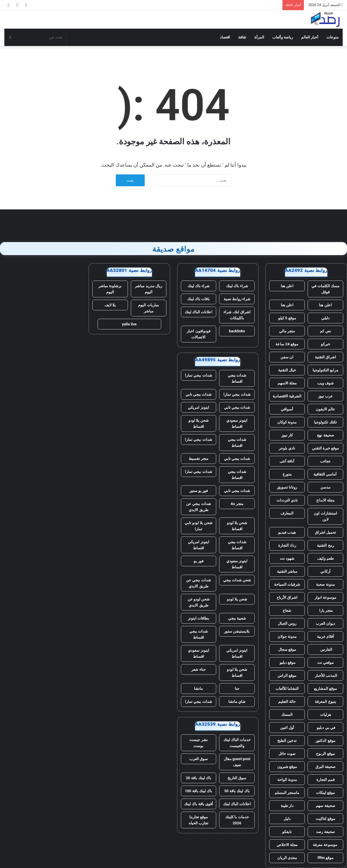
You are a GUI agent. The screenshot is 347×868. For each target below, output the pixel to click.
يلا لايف (110, 305)
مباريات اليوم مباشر (148, 308)
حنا (237, 689)
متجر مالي (287, 331)
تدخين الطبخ (287, 741)
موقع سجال (287, 649)
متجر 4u (237, 504)
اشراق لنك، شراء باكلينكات (237, 315)
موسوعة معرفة (325, 845)
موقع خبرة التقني (325, 448)
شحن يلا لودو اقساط (199, 423)
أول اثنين (287, 728)
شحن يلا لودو (237, 599)
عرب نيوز (325, 396)
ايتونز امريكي (198, 407)
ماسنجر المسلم (287, 793)
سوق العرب (199, 759)
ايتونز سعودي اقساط (237, 423)
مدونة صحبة (325, 584)
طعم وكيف (325, 558)
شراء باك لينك (237, 286)
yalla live (129, 324)
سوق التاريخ (237, 778)
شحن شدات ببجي (237, 580)
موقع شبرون (287, 767)
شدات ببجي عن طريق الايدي (198, 507)
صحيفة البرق (325, 767)
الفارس (325, 649)
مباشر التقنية (287, 571)
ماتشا (198, 689)
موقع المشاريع (325, 689)
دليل (287, 819)
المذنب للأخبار (325, 676)
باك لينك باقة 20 (199, 778)
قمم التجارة (325, 780)
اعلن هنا (287, 286)
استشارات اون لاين (325, 516)
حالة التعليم (287, 702)
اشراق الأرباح (287, 597)
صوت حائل (287, 754)
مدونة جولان (287, 636)
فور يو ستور (199, 491)
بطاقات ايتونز (199, 618)
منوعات (333, 37)
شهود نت (287, 558)
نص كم (325, 331)
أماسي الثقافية (325, 474)
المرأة (259, 37)
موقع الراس (287, 676)
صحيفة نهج (325, 435)
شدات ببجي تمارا (198, 375)
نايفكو (287, 832)
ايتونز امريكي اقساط (198, 545)
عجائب (325, 461)
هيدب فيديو (287, 532)
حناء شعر (198, 669)
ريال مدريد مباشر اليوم (148, 289)
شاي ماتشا (237, 702)
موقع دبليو (287, 662)
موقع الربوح (325, 754)
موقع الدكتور (325, 741)
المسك (287, 715)
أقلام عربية (325, 636)
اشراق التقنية (325, 357)
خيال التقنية (287, 370)
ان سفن (287, 357)
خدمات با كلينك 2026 (237, 820)
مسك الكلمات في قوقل (325, 289)
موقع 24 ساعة (287, 344)
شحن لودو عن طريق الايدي (199, 602)
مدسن (325, 487)
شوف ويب (325, 383)
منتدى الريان (287, 858)
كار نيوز (287, 435)
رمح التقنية (325, 545)
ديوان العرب (325, 623)
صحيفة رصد (325, 832)
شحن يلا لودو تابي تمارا (199, 526)
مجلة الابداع (325, 500)
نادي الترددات (287, 500)
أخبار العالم (310, 37)
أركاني (325, 571)
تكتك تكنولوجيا (325, 422)
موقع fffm (325, 858)
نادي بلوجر (287, 448)
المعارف (287, 513)
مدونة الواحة (287, 780)
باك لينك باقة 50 (237, 791)
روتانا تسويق (287, 487)
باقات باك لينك (199, 299)
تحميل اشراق (325, 532)
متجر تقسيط (199, 459)
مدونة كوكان (287, 422)
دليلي (325, 318)
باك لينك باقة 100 (198, 791)
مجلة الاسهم (287, 383)
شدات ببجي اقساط (237, 378)
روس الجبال (287, 623)
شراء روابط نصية (237, 299)
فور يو (198, 561)
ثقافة (242, 37)
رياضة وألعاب (283, 37)
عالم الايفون (325, 409)
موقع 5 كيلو (287, 318)
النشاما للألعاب (287, 689)
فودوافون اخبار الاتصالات (198, 334)
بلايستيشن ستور (237, 631)
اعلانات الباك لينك (199, 312)
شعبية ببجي (237, 618)
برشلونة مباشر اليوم (110, 289)
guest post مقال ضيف (237, 762)
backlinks (237, 331)
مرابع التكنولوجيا (325, 370)
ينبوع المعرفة (325, 702)
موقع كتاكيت (325, 819)
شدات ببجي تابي (199, 394)
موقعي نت (325, 662)
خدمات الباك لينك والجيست (237, 743)
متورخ (287, 474)
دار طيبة (287, 806)
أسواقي (287, 409)
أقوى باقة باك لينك (199, 804)
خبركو (326, 344)
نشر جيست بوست (198, 743)
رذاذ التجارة (287, 545)
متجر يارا (325, 610)
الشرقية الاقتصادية (287, 396)
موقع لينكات (325, 793)
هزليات (326, 715)
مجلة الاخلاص (287, 845)
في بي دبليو (325, 728)
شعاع (287, 610)
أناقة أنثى (287, 461)
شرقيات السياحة (287, 584)
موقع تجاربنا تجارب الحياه (199, 820)
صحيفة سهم (325, 806)
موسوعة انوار (325, 597)
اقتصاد (225, 37)
